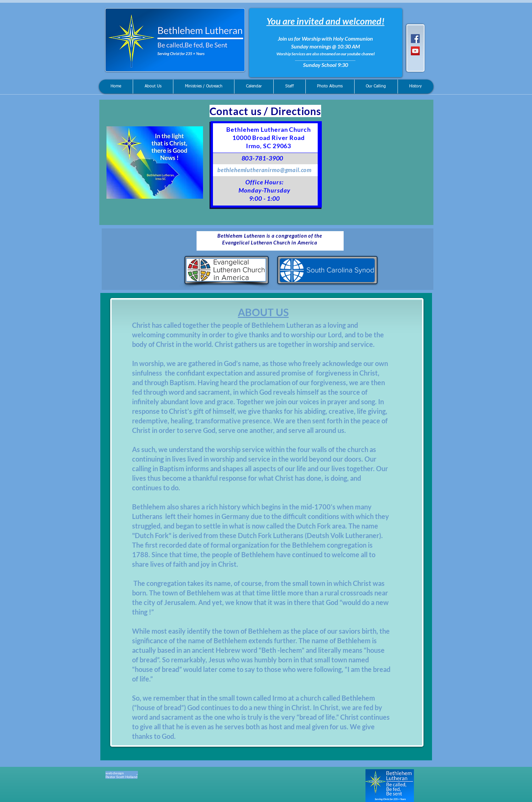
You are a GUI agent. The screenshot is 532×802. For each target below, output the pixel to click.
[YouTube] (415, 51)
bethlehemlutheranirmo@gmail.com (264, 170)
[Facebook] (415, 39)
